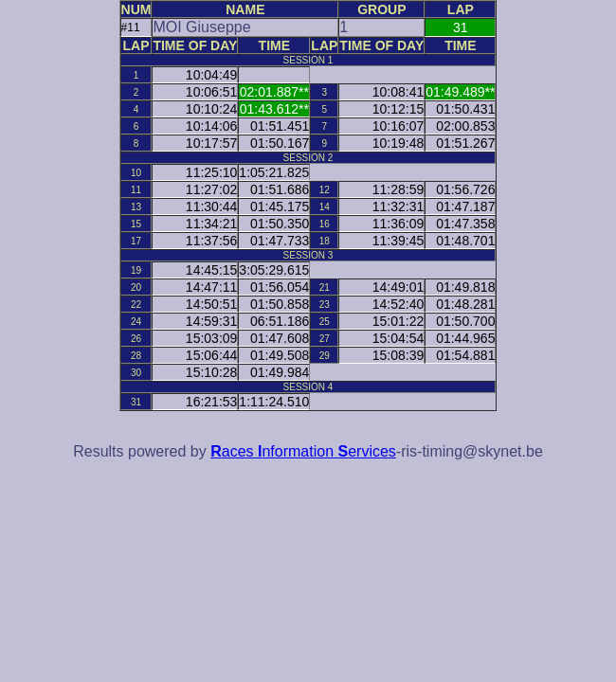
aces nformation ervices (303, 451)
